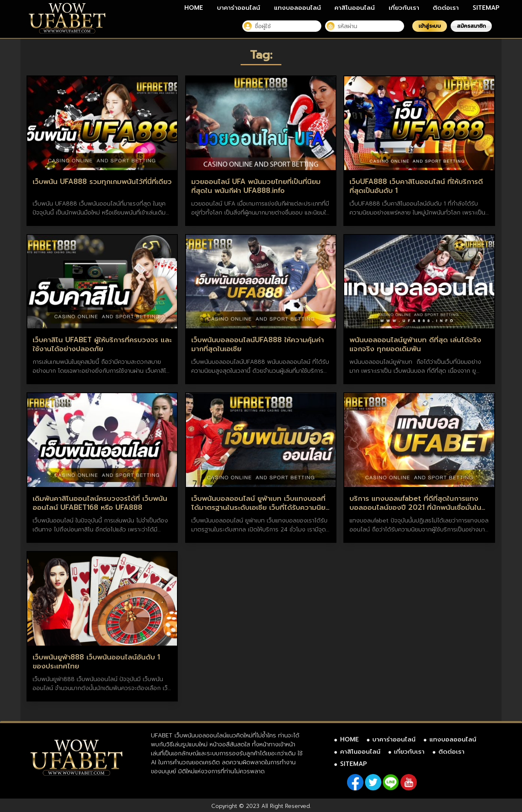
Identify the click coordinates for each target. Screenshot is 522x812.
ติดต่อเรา (446, 8)
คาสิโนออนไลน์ (355, 8)
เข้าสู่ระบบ (430, 26)
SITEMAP (486, 8)
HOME (194, 8)
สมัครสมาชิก (471, 26)
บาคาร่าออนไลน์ (239, 8)
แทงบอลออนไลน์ (297, 8)
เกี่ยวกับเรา (404, 8)
